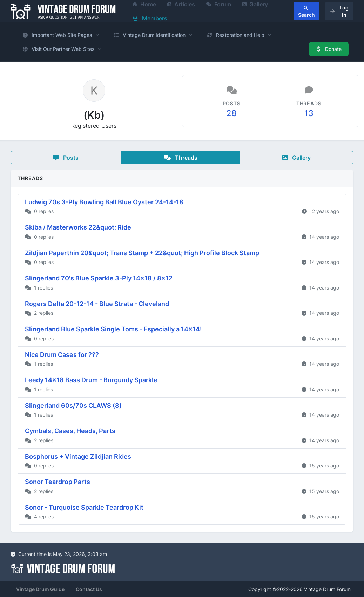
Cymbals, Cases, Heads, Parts (70, 431)
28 (231, 113)
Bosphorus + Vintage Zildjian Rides (78, 456)
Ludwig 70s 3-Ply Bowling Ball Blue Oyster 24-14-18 (104, 202)
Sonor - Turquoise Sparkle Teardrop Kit (84, 507)
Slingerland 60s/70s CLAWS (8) (73, 406)
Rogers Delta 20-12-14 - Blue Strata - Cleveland (97, 304)
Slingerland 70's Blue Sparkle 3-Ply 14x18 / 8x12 (99, 278)
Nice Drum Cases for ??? (62, 355)
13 (309, 113)
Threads (181, 158)
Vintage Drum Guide (40, 589)
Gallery (296, 158)
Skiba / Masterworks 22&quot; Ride (78, 227)
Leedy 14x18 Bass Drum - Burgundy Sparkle (91, 380)
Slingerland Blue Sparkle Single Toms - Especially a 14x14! (113, 329)
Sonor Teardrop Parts (58, 482)
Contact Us (89, 589)
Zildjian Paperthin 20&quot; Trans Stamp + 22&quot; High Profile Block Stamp (142, 253)
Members (150, 18)
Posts (66, 158)
